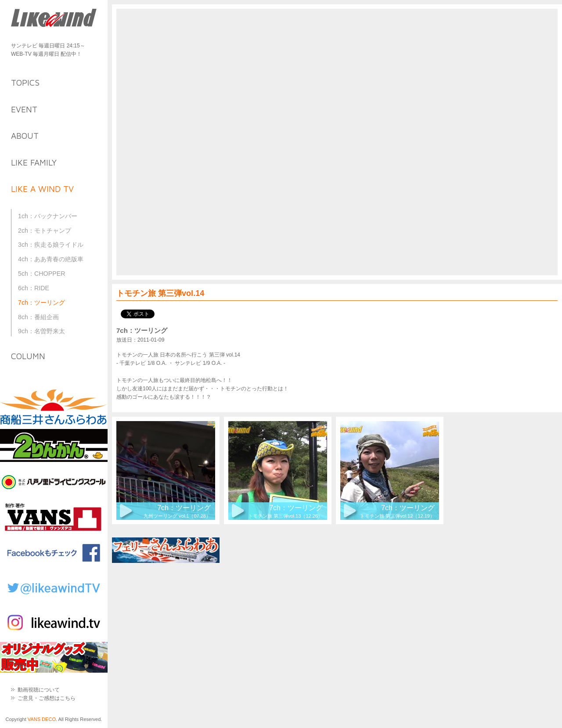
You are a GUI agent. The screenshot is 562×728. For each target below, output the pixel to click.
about (25, 136)
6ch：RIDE (34, 288)
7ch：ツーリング (41, 303)
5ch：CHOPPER (42, 274)
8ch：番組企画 (38, 317)
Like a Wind (54, 19)
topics (25, 83)
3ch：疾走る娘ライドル (51, 245)
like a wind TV (42, 189)
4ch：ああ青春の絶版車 (51, 259)
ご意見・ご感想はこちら (47, 698)
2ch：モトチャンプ (45, 231)
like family (34, 162)
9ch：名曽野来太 (41, 331)
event (24, 109)
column (28, 356)
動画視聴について (39, 690)
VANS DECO (42, 719)
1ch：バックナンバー (48, 216)
